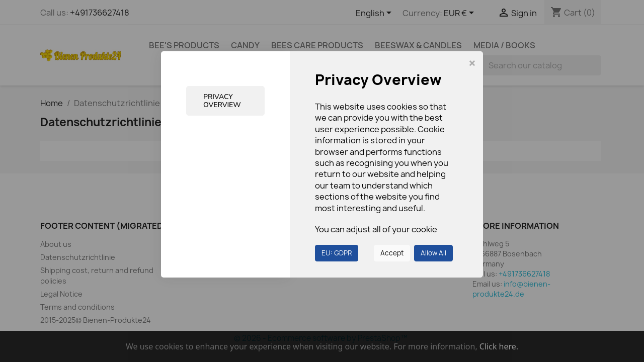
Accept (392, 253)
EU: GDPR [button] (337, 253)
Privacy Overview (222, 101)
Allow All (433, 253)
